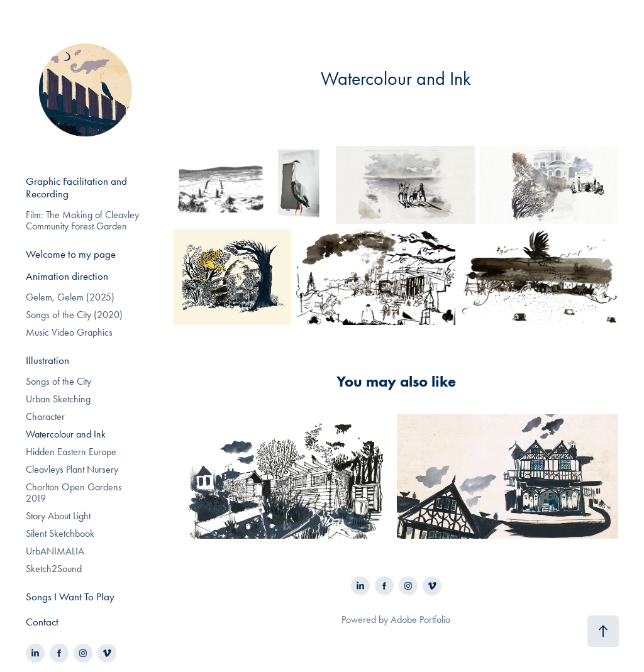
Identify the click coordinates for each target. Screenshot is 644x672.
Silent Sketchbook (60, 533)
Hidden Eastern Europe (71, 452)
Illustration (47, 360)
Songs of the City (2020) (74, 315)
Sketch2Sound (54, 569)
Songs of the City (58, 381)
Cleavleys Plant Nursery (72, 469)
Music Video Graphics (69, 332)
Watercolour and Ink (66, 434)
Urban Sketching (58, 399)
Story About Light (58, 516)
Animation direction (67, 276)
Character (45, 416)
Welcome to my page (71, 254)
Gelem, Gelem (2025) (70, 297)
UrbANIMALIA (55, 551)
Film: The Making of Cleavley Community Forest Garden (82, 220)
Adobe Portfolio (420, 620)
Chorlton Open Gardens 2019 (74, 493)
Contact (42, 622)
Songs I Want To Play (70, 597)
